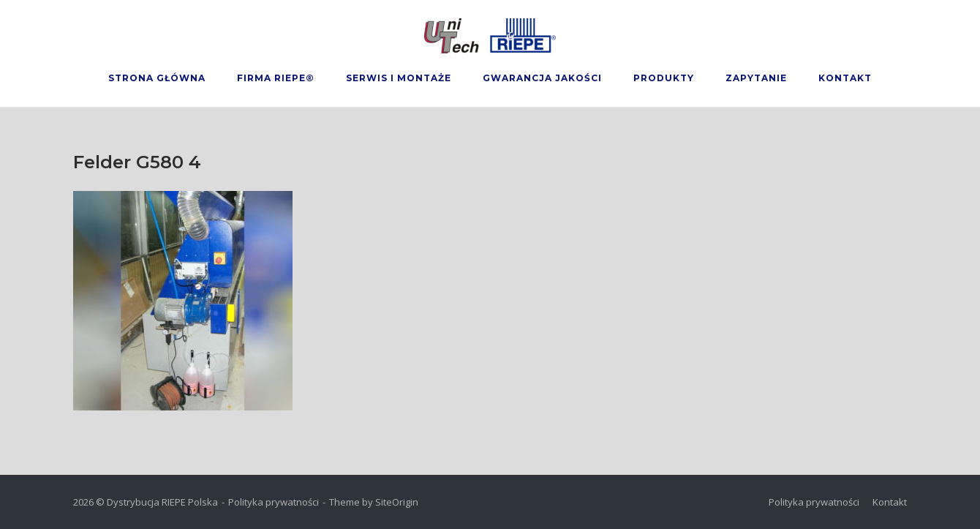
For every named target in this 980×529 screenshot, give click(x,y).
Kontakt (845, 78)
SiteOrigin (397, 502)
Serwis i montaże (399, 78)
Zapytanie (756, 78)
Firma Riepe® (276, 78)
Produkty (664, 78)
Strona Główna (157, 78)
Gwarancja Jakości (542, 78)
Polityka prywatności (274, 502)
